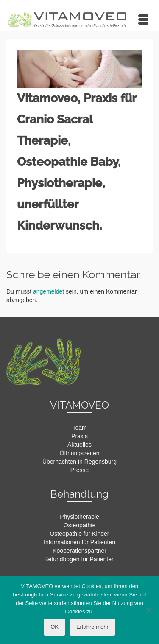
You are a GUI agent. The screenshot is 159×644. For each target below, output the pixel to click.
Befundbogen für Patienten (79, 559)
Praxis (79, 436)
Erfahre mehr (92, 627)
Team (79, 428)
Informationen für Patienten (79, 542)
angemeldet (49, 291)
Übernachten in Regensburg (79, 462)
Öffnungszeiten (80, 453)
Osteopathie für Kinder (79, 534)
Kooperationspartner (79, 551)
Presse (80, 470)
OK (54, 627)
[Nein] (148, 610)
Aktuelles (79, 445)
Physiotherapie (79, 517)
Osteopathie (80, 525)
